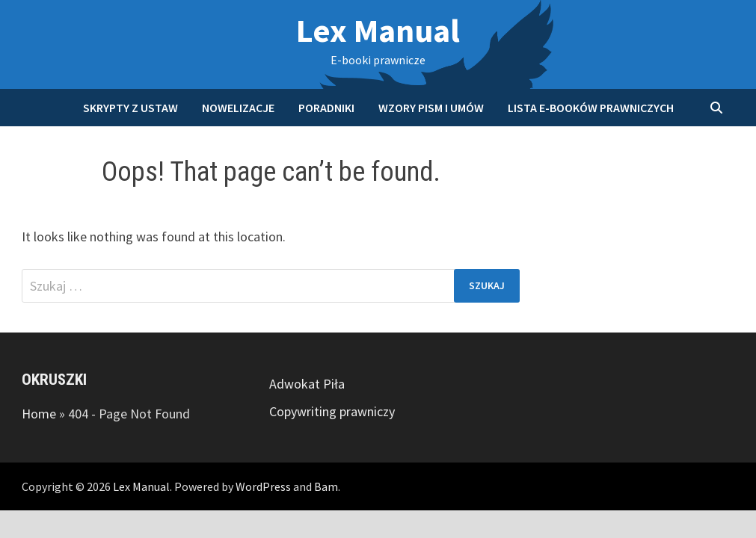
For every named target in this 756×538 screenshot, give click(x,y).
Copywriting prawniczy (332, 411)
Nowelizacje (238, 108)
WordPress (263, 486)
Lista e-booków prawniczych (591, 108)
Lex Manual (378, 30)
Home (39, 414)
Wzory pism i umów (431, 108)
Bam (326, 486)
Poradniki (326, 108)
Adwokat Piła (307, 384)
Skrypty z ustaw (130, 108)
